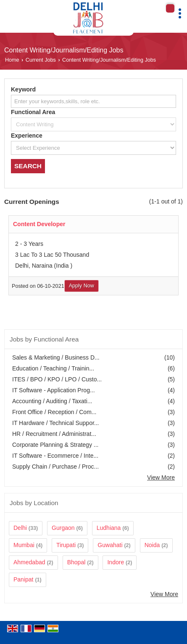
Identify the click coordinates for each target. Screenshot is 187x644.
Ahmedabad (29, 562)
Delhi (20, 528)
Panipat (23, 579)
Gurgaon (63, 528)
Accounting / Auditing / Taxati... (52, 401)
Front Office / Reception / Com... (54, 412)
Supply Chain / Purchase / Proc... (55, 467)
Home (12, 60)
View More (161, 477)
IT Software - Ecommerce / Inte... (55, 456)
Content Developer (39, 224)
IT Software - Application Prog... (54, 390)
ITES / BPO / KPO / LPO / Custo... (57, 379)
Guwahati (110, 545)
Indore (116, 562)
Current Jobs (41, 60)
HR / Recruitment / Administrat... (54, 434)
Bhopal (76, 562)
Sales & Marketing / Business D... (56, 357)
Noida (152, 545)
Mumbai (24, 545)
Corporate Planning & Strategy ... (55, 445)
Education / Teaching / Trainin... (53, 368)
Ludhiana (109, 528)
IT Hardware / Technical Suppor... (55, 423)
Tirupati (66, 545)
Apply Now (82, 286)
